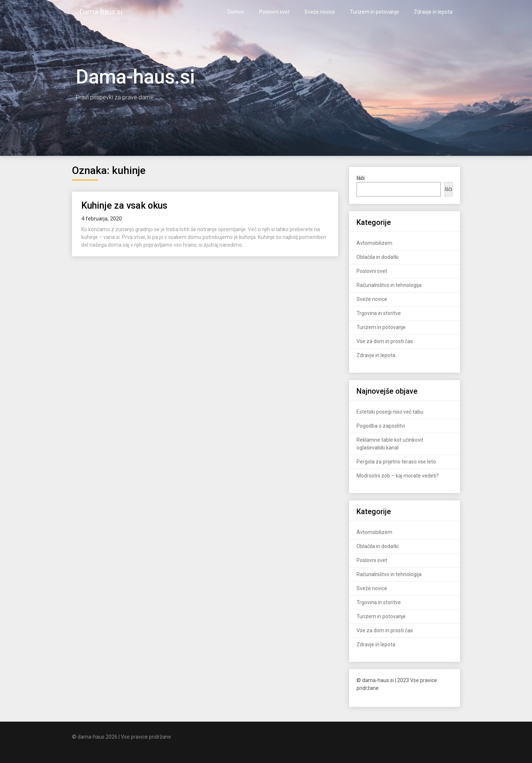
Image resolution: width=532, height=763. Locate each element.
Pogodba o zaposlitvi (381, 426)
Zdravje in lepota (433, 12)
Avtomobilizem (374, 243)
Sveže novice (320, 12)
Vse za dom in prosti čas (385, 341)
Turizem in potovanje (374, 12)
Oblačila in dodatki (378, 257)
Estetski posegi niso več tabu (390, 412)
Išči (449, 189)
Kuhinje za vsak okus (124, 206)
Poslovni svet (274, 12)
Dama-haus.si (101, 12)
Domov (236, 12)
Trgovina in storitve (379, 313)
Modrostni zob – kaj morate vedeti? (398, 476)
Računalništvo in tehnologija (389, 285)
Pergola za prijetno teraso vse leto (396, 462)
